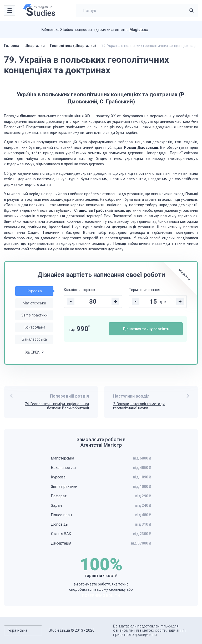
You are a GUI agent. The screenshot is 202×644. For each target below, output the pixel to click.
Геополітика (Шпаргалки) (73, 46)
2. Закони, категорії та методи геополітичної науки (139, 406)
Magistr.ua (139, 30)
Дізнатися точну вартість (146, 329)
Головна (12, 46)
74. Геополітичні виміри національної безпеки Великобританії (57, 406)
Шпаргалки (35, 46)
